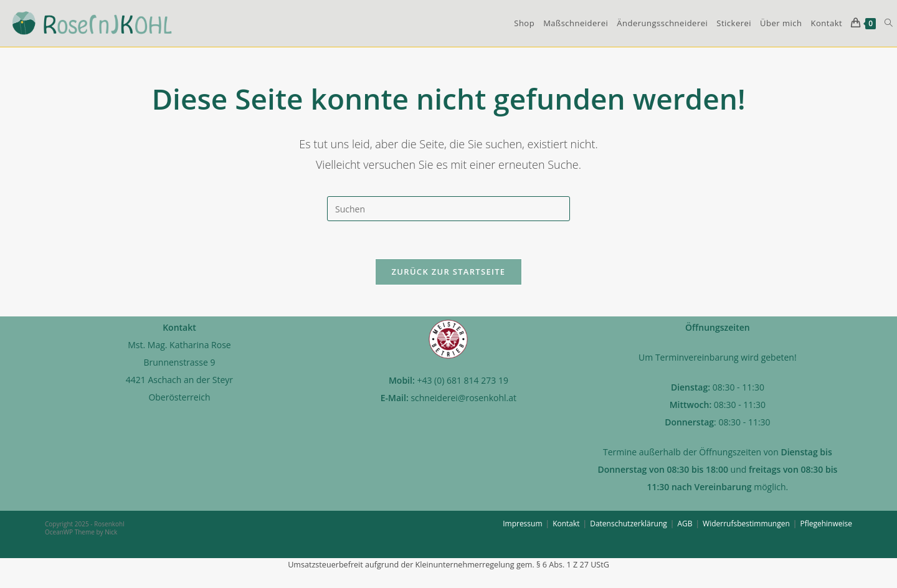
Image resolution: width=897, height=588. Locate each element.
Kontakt (566, 524)
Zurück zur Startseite (449, 272)
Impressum (522, 524)
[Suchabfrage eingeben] (448, 209)
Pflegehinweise (826, 524)
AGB (685, 524)
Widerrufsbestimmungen (746, 524)
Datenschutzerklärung (629, 524)
